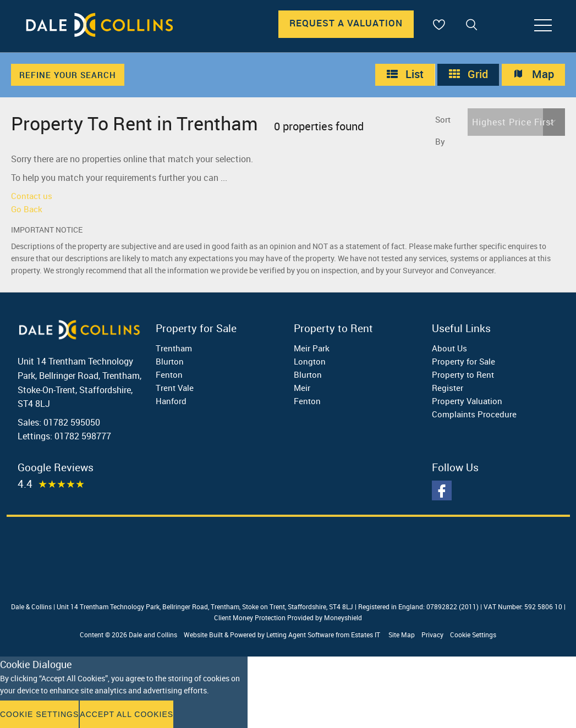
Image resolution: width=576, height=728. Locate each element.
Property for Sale (463, 361)
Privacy (432, 635)
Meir (302, 388)
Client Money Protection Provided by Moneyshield (288, 617)
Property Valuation (467, 401)
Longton (310, 361)
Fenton (169, 374)
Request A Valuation (346, 23)
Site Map (402, 635)
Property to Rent (463, 374)
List (405, 75)
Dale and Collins (153, 635)
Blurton (170, 361)
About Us (449, 348)
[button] (516, 122)
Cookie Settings (473, 635)
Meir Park (312, 348)
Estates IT (366, 635)
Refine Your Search (68, 75)
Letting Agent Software (300, 635)
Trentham (174, 348)
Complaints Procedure (474, 414)
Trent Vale (175, 388)
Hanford (171, 401)
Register (448, 388)
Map (533, 75)
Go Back (27, 209)
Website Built (203, 635)
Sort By (443, 130)
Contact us (32, 196)
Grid (468, 75)
